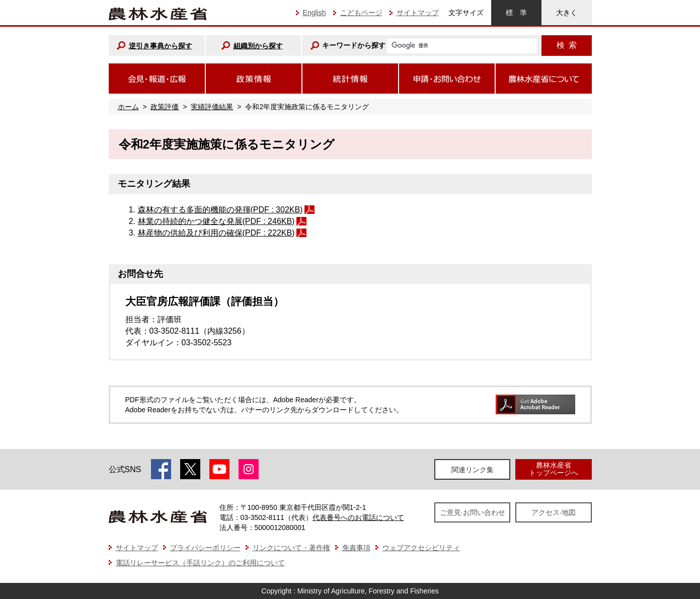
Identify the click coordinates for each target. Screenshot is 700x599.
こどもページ (361, 13)
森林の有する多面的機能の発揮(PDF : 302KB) (220, 210)
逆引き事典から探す (161, 46)
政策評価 (165, 107)
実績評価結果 (212, 107)
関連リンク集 (473, 470)
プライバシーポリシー (205, 548)
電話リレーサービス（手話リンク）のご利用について (200, 563)
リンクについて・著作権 (291, 548)
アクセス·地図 (554, 512)
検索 (567, 45)
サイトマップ (418, 13)
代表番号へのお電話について (358, 517)
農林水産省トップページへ (554, 469)
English (315, 13)
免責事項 (356, 548)
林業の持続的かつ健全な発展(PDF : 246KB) (216, 221)
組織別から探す (258, 46)
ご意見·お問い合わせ (473, 512)
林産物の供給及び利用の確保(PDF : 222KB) (216, 233)
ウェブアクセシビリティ (421, 548)
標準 (516, 13)
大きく (567, 13)
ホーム (128, 107)
